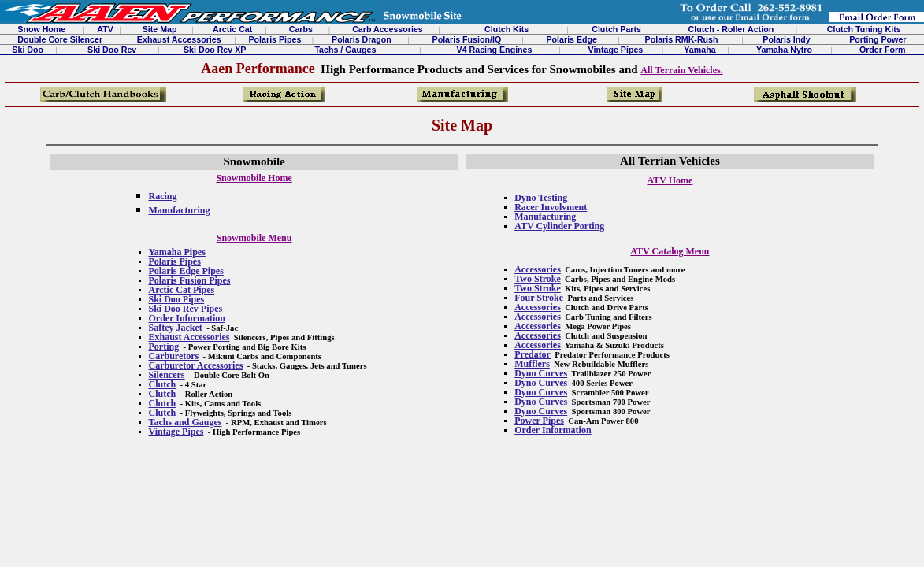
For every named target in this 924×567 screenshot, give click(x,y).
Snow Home (41, 29)
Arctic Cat (232, 29)
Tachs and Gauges (186, 422)
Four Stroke (539, 298)
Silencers (167, 375)
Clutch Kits (507, 29)
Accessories (538, 269)
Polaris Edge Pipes (186, 271)
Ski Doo (28, 50)
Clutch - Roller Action (731, 29)
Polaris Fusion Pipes (190, 280)
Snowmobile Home (254, 178)
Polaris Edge (572, 39)
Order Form (883, 50)
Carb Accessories (388, 29)
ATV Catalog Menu (670, 251)
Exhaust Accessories (179, 39)
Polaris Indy (786, 39)
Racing (163, 196)
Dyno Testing (541, 198)
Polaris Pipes (275, 39)
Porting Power (878, 39)
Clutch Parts (616, 29)
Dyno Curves (541, 373)
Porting (164, 346)
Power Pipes (539, 421)
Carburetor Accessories (196, 365)
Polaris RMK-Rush (682, 39)
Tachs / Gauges (345, 50)
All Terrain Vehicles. (681, 70)
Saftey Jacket (176, 328)
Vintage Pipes (616, 50)
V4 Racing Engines (495, 50)
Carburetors (174, 356)
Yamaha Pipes (177, 252)
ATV (105, 29)
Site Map (160, 29)
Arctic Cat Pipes (182, 290)
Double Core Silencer (60, 39)
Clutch (163, 384)
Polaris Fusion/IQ (467, 39)
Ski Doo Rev (112, 50)
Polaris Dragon (362, 39)
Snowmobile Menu (254, 238)
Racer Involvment (551, 207)
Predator (533, 354)
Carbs (301, 29)
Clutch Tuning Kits (864, 29)
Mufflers (532, 364)
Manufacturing (180, 210)
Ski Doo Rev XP (215, 50)
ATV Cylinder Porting (559, 226)
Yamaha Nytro (784, 50)
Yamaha (699, 50)
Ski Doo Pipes (177, 299)
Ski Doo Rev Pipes (186, 309)
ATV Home (670, 180)
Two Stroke (538, 279)
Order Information (187, 318)
